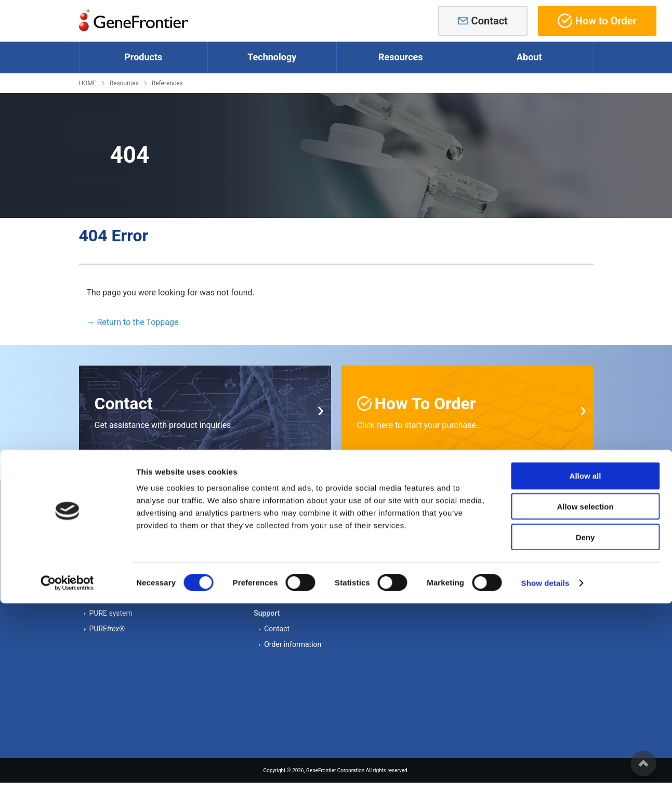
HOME (88, 83)
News (448, 542)
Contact (490, 21)
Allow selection (585, 695)
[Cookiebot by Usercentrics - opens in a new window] (67, 772)
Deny (585, 726)
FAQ (271, 589)
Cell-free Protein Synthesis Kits (139, 527)
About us (454, 527)
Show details (545, 771)
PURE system (111, 613)
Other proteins (112, 574)
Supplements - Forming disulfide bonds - (154, 558)
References (167, 83)
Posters (276, 558)
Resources (124, 83)
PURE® (107, 629)
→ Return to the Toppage (133, 322)
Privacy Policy (462, 589)
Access (451, 574)
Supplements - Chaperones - (135, 542)
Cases (274, 542)
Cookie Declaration (470, 558)
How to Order (597, 21)
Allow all (585, 664)
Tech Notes (282, 527)
